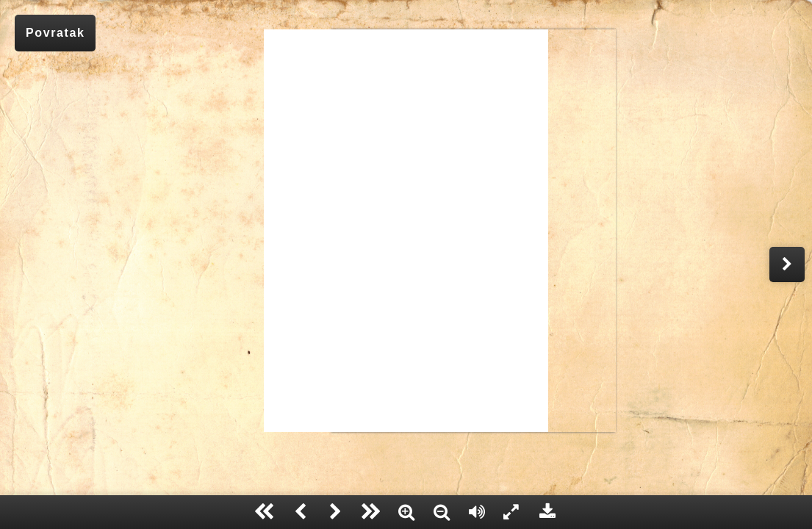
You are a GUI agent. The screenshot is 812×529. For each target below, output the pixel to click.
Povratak (55, 33)
